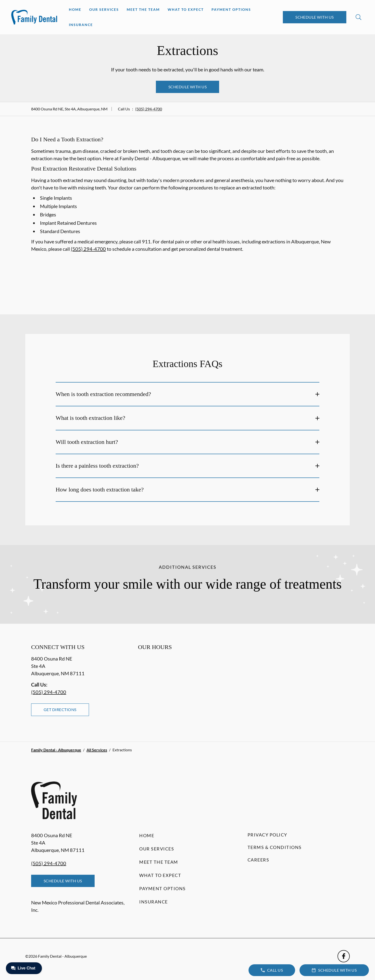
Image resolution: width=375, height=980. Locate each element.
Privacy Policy (267, 835)
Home (75, 9)
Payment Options (231, 9)
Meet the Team (143, 9)
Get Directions (60, 709)
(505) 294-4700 (149, 109)
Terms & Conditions (275, 847)
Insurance (81, 25)
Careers (258, 860)
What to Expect (186, 9)
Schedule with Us (315, 17)
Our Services (104, 9)
